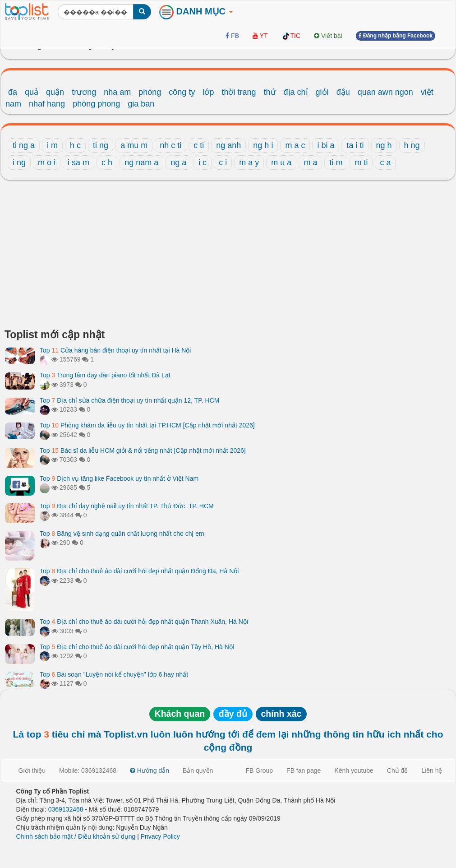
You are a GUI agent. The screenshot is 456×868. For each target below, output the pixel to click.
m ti (361, 162)
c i (223, 162)
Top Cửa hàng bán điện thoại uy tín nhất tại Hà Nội (115, 350)
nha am (117, 92)
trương (84, 92)
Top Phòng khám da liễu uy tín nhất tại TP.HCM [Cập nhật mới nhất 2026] (147, 425)
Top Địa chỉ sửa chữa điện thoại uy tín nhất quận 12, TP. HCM (129, 400)
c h (107, 162)
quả (32, 92)
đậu (343, 92)
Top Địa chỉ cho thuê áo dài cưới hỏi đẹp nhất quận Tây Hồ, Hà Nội (137, 647)
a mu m (134, 145)
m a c (295, 145)
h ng (412, 145)
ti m (336, 162)
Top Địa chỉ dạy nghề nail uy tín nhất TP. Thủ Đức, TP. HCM (127, 506)
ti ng (101, 145)
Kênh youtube (354, 771)
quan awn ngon (385, 92)
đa (13, 92)
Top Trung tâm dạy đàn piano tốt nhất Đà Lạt (105, 375)
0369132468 (66, 809)
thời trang (239, 92)
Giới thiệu (32, 771)
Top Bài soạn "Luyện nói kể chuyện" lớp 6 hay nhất (114, 674)
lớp (208, 92)
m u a (281, 162)
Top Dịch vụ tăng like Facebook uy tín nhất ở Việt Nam (119, 478)
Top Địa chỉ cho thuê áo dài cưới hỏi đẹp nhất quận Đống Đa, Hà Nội (139, 571)
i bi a (326, 145)
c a (385, 162)
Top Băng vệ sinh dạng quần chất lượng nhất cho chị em (122, 534)
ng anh (228, 145)
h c (75, 145)
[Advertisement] (228, 257)
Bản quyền (198, 771)
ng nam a (141, 162)
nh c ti (170, 145)
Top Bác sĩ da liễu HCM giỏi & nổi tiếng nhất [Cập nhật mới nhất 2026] (143, 450)
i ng (19, 162)
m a (310, 162)
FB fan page (304, 771)
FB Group (259, 771)
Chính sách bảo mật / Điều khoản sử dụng (76, 836)
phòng (150, 92)
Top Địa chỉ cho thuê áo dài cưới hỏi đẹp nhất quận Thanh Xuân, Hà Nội (144, 622)
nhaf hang (47, 104)
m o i (47, 162)
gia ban (141, 104)
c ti (199, 145)
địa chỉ (296, 92)
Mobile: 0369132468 (88, 771)
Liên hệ (432, 771)
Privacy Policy (160, 836)
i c (203, 162)
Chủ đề (398, 771)
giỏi (322, 92)
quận (55, 92)
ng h (384, 145)
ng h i (263, 145)
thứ (270, 92)
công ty (182, 92)
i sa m (78, 162)
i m (52, 145)
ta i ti (355, 145)
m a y (249, 162)
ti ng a (24, 145)
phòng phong (96, 104)
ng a (178, 162)
